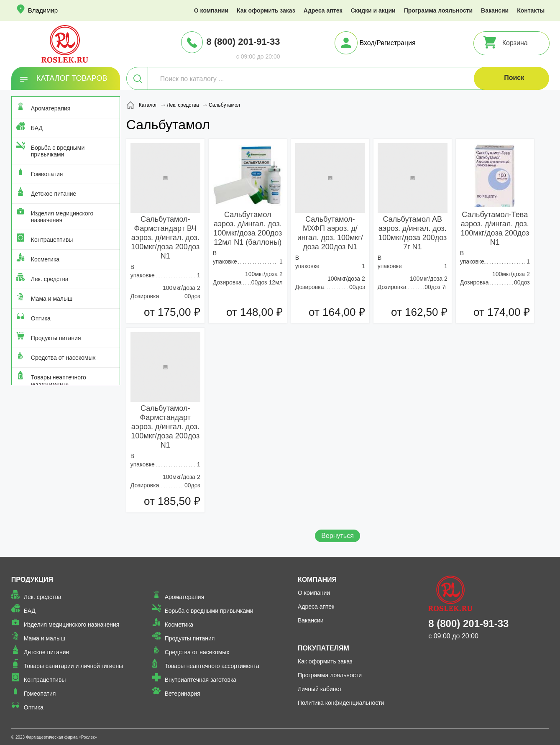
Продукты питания (56, 338)
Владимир (43, 10)
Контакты (531, 10)
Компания (317, 580)
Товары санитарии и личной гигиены (73, 666)
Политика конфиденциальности (341, 703)
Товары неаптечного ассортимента (59, 381)
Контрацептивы (52, 240)
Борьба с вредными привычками (58, 151)
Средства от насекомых (63, 358)
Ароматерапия (51, 108)
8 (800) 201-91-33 (243, 42)
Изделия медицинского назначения (62, 217)
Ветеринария (183, 694)
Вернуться (338, 536)
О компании (211, 10)
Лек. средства (50, 279)
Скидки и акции (373, 10)
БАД (37, 128)
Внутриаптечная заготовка (201, 680)
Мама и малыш (52, 299)
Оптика (41, 318)
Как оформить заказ (266, 10)
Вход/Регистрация (388, 43)
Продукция (32, 580)
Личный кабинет (320, 689)
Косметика (45, 259)
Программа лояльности (438, 10)
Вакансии (495, 10)
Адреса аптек (323, 10)
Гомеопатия (47, 174)
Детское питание (54, 194)
